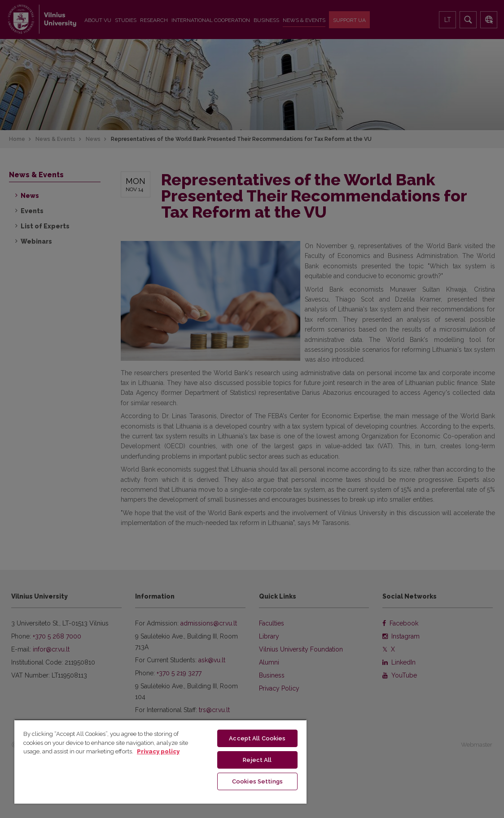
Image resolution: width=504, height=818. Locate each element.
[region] (160, 761)
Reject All (257, 759)
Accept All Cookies (257, 737)
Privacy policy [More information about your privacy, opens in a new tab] (158, 750)
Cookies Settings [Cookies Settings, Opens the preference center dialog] (257, 781)
